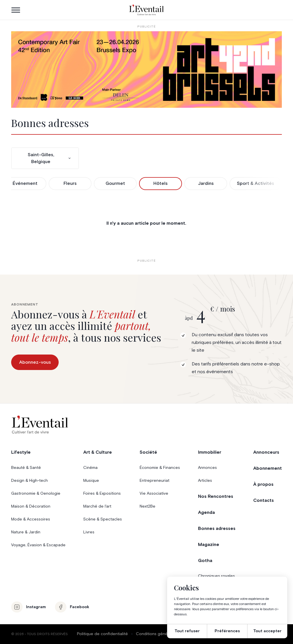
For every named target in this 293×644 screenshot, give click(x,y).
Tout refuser (187, 631)
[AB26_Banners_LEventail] (146, 70)
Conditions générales (156, 634)
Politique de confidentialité (102, 634)
